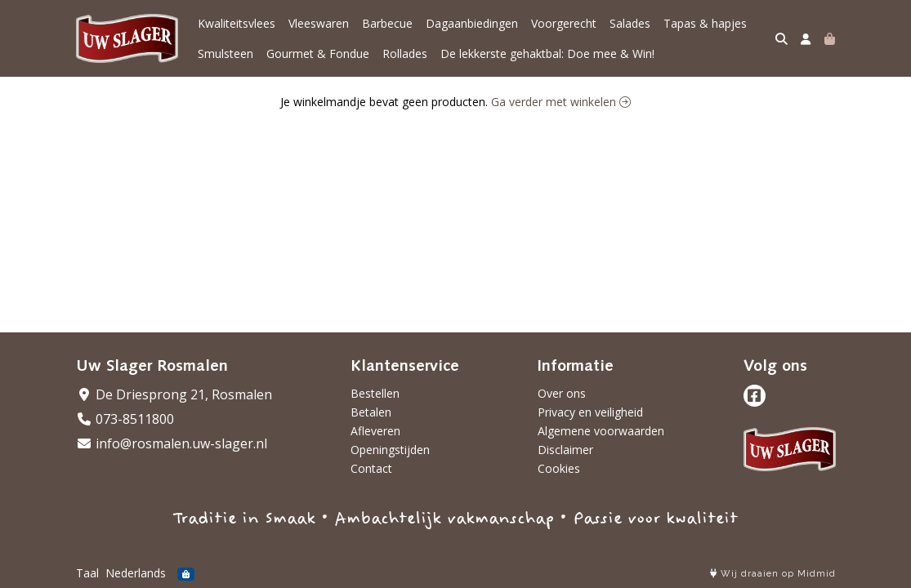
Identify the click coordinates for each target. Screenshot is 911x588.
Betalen (371, 412)
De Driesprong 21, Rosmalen (174, 394)
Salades (630, 23)
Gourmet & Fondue (318, 53)
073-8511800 (125, 419)
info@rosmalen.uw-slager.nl (172, 443)
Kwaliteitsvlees (237, 23)
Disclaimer (565, 450)
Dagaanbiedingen (472, 23)
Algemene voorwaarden (601, 431)
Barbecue (387, 23)
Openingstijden (390, 450)
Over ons (562, 393)
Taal (87, 573)
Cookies (559, 468)
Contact (371, 468)
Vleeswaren (319, 23)
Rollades (405, 53)
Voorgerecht (564, 23)
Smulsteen (226, 53)
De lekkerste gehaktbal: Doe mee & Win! (547, 53)
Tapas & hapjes (705, 23)
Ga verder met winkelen (561, 102)
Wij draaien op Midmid (773, 574)
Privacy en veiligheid (590, 412)
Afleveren (375, 431)
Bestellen (375, 393)
